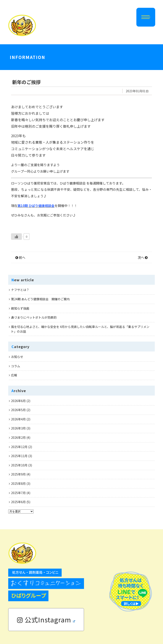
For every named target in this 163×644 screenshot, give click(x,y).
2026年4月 (18, 419)
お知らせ (17, 357)
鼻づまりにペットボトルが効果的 (34, 317)
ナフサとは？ (20, 290)
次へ (143, 257)
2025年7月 (18, 493)
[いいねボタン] (16, 237)
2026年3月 (18, 428)
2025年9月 (18, 474)
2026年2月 (18, 437)
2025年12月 (19, 447)
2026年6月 (18, 401)
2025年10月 (19, 465)
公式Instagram (46, 620)
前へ (20, 257)
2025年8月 (18, 483)
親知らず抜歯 (20, 308)
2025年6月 (18, 502)
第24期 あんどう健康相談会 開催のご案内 (40, 299)
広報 (14, 375)
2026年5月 (18, 410)
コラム (16, 366)
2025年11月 (19, 456)
